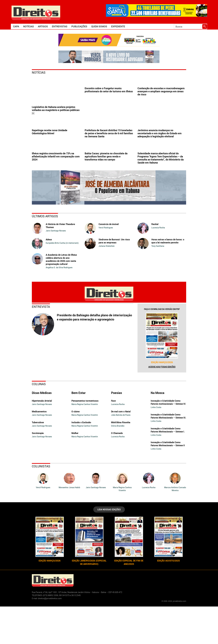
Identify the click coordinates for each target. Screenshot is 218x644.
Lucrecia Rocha (158, 265)
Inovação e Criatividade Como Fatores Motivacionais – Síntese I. (168, 468)
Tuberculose (38, 460)
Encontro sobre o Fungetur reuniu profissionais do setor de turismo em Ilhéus (109, 108)
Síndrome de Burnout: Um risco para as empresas (114, 279)
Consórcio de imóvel (109, 262)
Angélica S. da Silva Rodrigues (59, 305)
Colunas (39, 421)
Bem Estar (79, 430)
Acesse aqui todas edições (162, 404)
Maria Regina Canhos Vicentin (85, 442)
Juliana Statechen (107, 283)
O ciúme (75, 449)
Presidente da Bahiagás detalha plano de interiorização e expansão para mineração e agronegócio (94, 355)
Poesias (117, 430)
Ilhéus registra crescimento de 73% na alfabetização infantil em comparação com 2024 (56, 194)
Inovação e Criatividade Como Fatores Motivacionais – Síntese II (168, 481)
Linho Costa (156, 445)
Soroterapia (38, 471)
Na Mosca (158, 430)
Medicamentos (39, 449)
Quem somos (99, 26)
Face (113, 438)
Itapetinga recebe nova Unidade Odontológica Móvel (50, 150)
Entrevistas (60, 26)
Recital (155, 262)
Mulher (75, 471)
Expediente (118, 26)
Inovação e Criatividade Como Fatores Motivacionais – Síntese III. (168, 454)
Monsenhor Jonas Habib (69, 525)
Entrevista (41, 344)
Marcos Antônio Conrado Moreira (175, 526)
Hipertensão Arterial (42, 438)
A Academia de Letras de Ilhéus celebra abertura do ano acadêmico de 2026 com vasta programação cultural (61, 297)
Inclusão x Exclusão (81, 460)
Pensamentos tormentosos (85, 438)
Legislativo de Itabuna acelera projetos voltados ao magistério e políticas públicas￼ (56, 110)
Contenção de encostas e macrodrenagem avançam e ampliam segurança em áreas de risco (161, 110)
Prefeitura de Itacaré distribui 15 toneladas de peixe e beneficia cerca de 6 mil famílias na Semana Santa (109, 152)
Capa (16, 26)
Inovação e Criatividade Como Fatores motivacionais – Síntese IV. (168, 440)
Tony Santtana (158, 283)
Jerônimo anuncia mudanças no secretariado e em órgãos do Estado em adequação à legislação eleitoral (160, 152)
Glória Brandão (118, 463)
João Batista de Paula (121, 452)
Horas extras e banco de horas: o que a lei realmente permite (168, 279)
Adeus (49, 277)
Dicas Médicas (42, 430)
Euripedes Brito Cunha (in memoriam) (62, 280)
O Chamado (117, 471)
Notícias (28, 26)
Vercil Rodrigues (106, 265)
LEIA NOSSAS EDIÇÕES (109, 547)
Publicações (79, 26)
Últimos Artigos (45, 254)
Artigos (43, 26)
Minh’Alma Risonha (121, 460)
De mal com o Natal (121, 449)
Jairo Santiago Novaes (56, 268)
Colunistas (41, 504)
